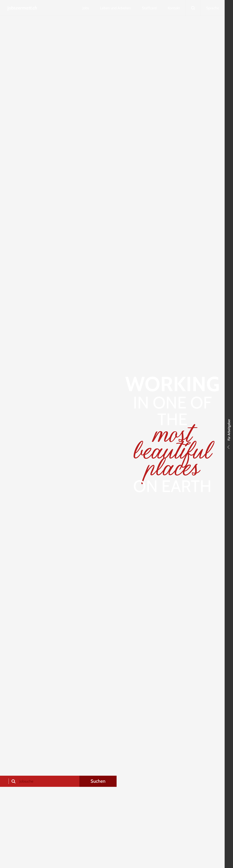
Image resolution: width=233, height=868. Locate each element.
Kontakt (174, 8)
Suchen (98, 781)
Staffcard (149, 8)
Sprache (213, 8)
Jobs (86, 8)
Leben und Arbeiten (115, 8)
